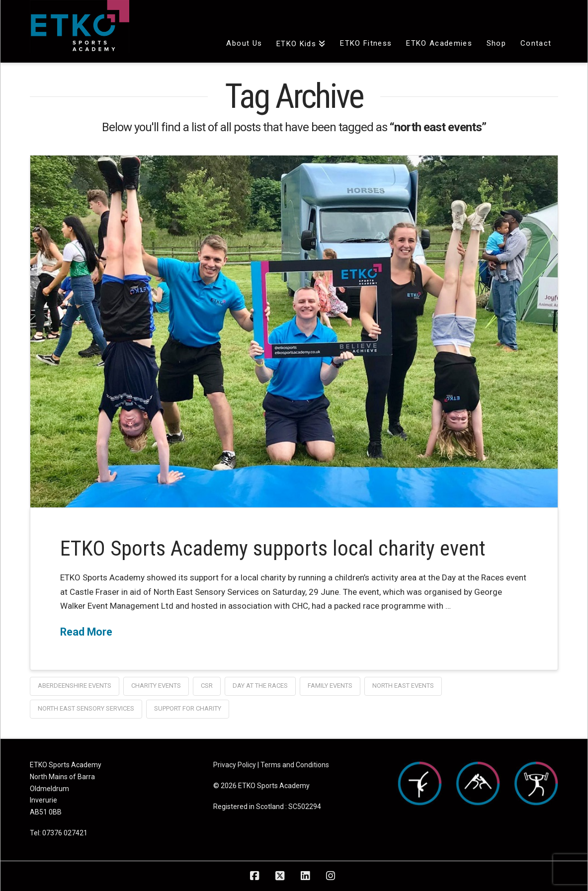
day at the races (260, 686)
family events (330, 686)
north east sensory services (86, 708)
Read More (86, 632)
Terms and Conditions (295, 765)
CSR (207, 686)
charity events (156, 686)
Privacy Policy (235, 765)
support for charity (188, 708)
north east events (403, 686)
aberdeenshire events (75, 686)
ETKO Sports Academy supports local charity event (273, 548)
